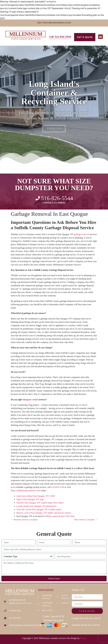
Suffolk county (51, 516)
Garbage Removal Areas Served (86, 618)
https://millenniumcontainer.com (25, 490)
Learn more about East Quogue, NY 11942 (36, 496)
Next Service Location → (86, 520)
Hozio (83, 638)
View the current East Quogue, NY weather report (39, 509)
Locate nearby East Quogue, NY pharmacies (36, 506)
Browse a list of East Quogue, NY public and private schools (44, 513)
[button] (100, 37)
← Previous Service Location (24, 520)
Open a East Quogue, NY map (30, 499)
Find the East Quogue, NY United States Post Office (40, 503)
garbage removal (81, 234)
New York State (68, 516)
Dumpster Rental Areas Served (86, 625)
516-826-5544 (58, 487)
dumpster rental (30, 400)
